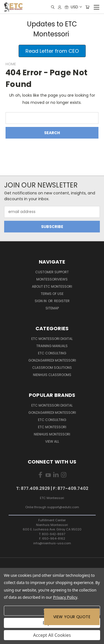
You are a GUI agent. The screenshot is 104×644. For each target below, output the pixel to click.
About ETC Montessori (52, 286)
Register (62, 301)
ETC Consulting (52, 353)
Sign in (41, 301)
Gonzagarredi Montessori (52, 360)
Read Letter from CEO (52, 51)
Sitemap (52, 308)
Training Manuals (52, 346)
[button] (52, 51)
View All (52, 441)
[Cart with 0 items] (87, 7)
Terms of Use (52, 294)
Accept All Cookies (52, 635)
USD (76, 7)
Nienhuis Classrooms (52, 375)
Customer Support (52, 272)
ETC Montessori (52, 427)
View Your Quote (72, 617)
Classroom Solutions (52, 368)
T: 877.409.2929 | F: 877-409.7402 (52, 488)
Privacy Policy (65, 597)
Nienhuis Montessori (52, 434)
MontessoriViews (52, 279)
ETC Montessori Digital (52, 339)
